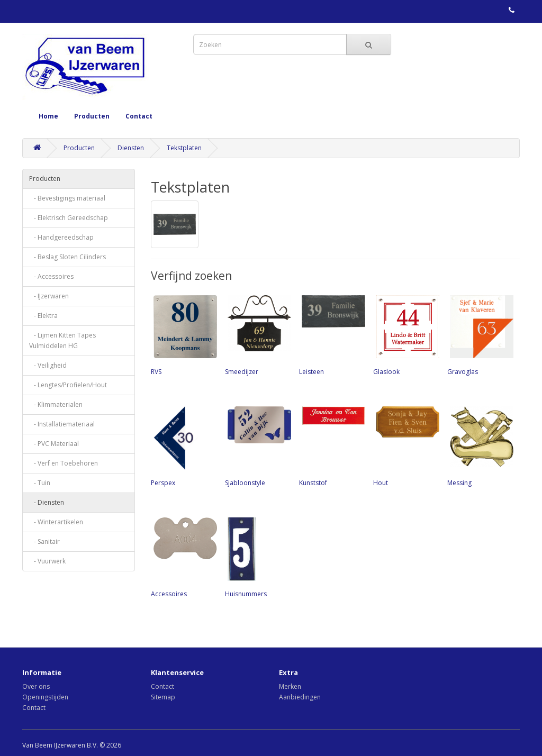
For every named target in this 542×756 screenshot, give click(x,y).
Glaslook (405, 334)
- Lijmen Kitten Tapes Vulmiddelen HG (62, 340)
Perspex (183, 445)
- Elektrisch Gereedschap (69, 218)
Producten (92, 116)
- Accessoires (51, 276)
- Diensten (47, 502)
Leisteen (331, 334)
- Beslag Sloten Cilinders (67, 257)
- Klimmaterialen (56, 404)
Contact (139, 116)
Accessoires (183, 557)
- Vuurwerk (47, 561)
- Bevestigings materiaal (67, 198)
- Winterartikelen (56, 522)
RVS (183, 334)
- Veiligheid (48, 365)
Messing (479, 445)
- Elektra (43, 316)
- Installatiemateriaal (62, 424)
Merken (290, 686)
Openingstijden (45, 697)
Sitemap (163, 697)
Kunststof (331, 445)
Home (48, 116)
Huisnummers (257, 557)
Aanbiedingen (300, 697)
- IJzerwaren (49, 296)
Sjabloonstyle (257, 445)
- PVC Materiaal (54, 444)
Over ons (36, 686)
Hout (405, 445)
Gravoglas (479, 334)
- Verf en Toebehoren (64, 463)
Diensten (131, 148)
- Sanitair (44, 541)
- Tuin (40, 483)
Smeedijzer (257, 334)
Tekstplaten (184, 148)
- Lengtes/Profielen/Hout (68, 385)
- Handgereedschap (61, 237)
